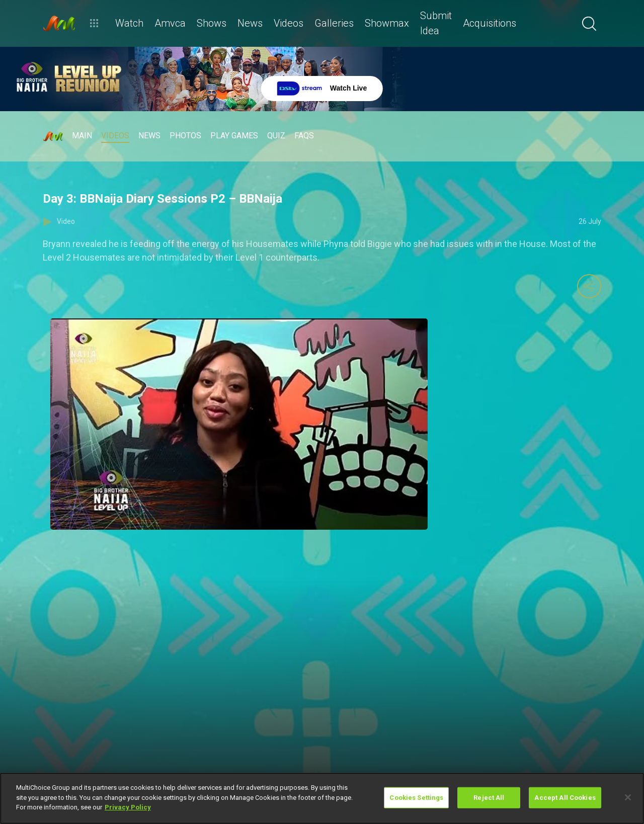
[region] (322, 798)
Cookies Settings (416, 798)
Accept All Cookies (565, 798)
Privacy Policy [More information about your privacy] (128, 807)
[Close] (628, 797)
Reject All (489, 798)
